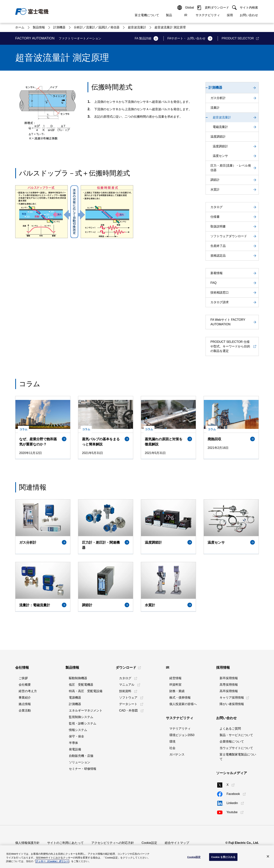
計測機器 (75, 704)
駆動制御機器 (78, 678)
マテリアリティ (180, 729)
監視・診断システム (83, 723)
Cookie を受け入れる (223, 857)
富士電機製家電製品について (238, 757)
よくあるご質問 (230, 729)
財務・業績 (177, 691)
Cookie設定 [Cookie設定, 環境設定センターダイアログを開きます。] (194, 857)
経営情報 (175, 678)
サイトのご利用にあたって (65, 843)
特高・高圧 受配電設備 (86, 691)
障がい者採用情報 (232, 704)
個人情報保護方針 (27, 843)
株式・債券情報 (180, 698)
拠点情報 (25, 704)
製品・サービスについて (236, 735)
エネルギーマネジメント (86, 710)
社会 (172, 748)
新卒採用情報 (229, 678)
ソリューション (80, 762)
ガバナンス (177, 754)
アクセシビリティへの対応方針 (113, 843)
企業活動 (25, 710)
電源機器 (75, 698)
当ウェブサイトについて (236, 748)
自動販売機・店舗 (81, 756)
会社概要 (25, 685)
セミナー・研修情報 (83, 769)
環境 (172, 742)
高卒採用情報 (229, 691)
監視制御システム (81, 717)
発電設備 (75, 749)
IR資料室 (175, 685)
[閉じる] (268, 856)
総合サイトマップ (177, 843)
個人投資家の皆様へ (183, 704)
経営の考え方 (28, 691)
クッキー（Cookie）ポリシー (52, 861)
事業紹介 (25, 698)
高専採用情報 (229, 685)
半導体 (73, 743)
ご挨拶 (23, 678)
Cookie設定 (149, 843)
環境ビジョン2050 (182, 735)
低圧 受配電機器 (81, 685)
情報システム (78, 730)
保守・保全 (76, 736)
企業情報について (232, 742)
